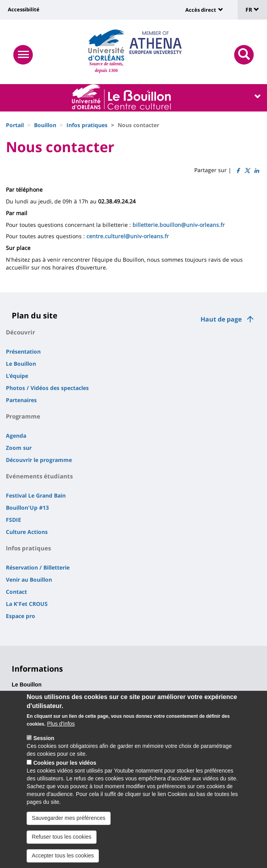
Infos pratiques (87, 125)
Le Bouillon (21, 364)
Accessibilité (24, 9)
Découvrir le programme (39, 460)
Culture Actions (27, 532)
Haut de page (221, 319)
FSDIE (13, 520)
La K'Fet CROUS (27, 604)
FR (252, 10)
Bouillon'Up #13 (27, 508)
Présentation (23, 351)
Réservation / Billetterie (38, 567)
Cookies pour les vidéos (65, 766)
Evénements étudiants (39, 476)
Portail (15, 125)
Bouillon (45, 125)
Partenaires (21, 400)
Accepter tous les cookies (63, 859)
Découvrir (21, 332)
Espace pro (21, 616)
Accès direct (201, 10)
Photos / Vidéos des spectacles (47, 388)
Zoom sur (19, 448)
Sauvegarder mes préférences (68, 821)
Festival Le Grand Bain (36, 495)
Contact (16, 592)
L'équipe (17, 376)
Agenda (16, 436)
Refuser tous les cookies (62, 840)
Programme (23, 416)
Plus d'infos (61, 727)
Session (44, 741)
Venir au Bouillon (29, 580)
